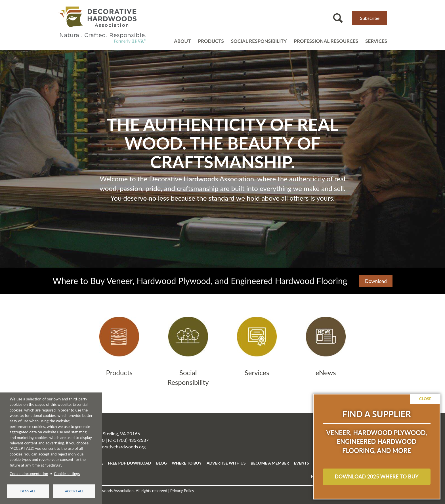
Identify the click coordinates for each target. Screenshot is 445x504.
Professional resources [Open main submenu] (326, 41)
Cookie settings (67, 474)
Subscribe (370, 18)
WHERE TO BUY (187, 463)
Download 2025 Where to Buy (376, 476)
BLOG (161, 463)
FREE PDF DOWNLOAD (129, 463)
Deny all (28, 491)
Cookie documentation (29, 474)
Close (425, 399)
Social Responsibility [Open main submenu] (259, 41)
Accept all (74, 491)
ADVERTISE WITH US (226, 463)
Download (376, 281)
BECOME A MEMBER (270, 463)
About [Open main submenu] (182, 41)
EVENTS (302, 463)
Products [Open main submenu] (211, 41)
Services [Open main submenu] (376, 41)
